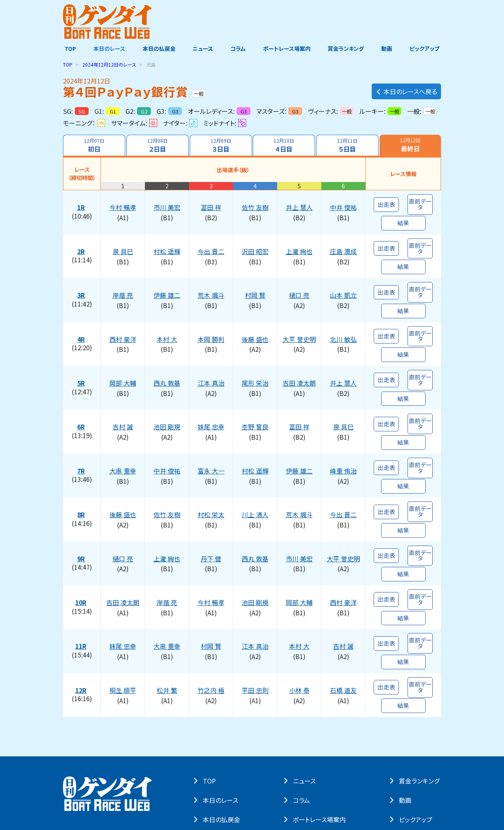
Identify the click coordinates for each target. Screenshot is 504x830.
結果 (403, 217)
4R (82, 319)
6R (82, 396)
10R (82, 549)
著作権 (141, 783)
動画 (388, 48)
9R (82, 511)
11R (82, 587)
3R (82, 281)
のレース (109, 64)
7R (82, 434)
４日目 (284, 145)
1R (82, 205)
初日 (94, 145)
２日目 (157, 145)
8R (82, 472)
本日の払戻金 (158, 48)
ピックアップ (426, 48)
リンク (164, 783)
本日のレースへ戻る (406, 89)
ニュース (202, 48)
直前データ (420, 201)
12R (82, 625)
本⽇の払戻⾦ (223, 751)
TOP (69, 48)
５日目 (348, 145)
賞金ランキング (347, 48)
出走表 (386, 201)
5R (82, 358)
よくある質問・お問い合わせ (208, 783)
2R (82, 243)
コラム (238, 48)
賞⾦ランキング (421, 713)
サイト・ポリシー (79, 783)
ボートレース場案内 (287, 48)
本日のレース (108, 48)
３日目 (220, 145)
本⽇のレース (222, 732)
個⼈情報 (115, 783)
